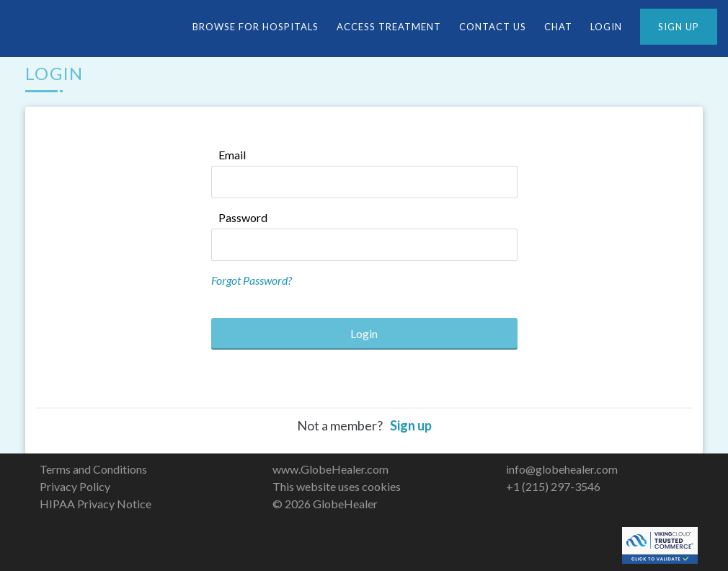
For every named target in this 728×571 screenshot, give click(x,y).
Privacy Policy (75, 486)
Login (364, 333)
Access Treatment (389, 27)
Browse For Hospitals (256, 27)
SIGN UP (679, 27)
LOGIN (606, 27)
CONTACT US (493, 27)
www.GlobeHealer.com (330, 469)
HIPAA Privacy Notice (96, 504)
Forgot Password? (252, 280)
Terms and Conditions (93, 469)
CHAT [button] (558, 27)
